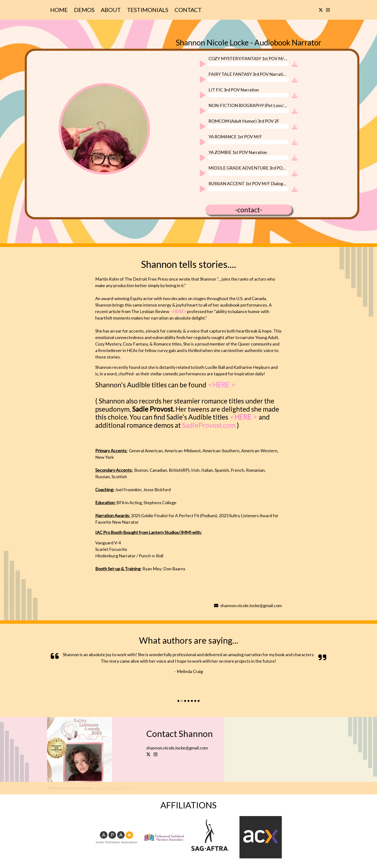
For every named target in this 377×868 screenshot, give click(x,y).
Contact (188, 10)
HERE (243, 417)
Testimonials (148, 10)
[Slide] (178, 701)
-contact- (249, 210)
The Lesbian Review (159, 311)
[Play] (202, 65)
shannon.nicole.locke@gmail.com (248, 605)
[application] (244, 65)
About (111, 10)
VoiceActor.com (123, 788)
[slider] (248, 64)
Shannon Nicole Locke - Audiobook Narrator (249, 42)
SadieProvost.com (210, 425)
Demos (84, 10)
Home (59, 10)
